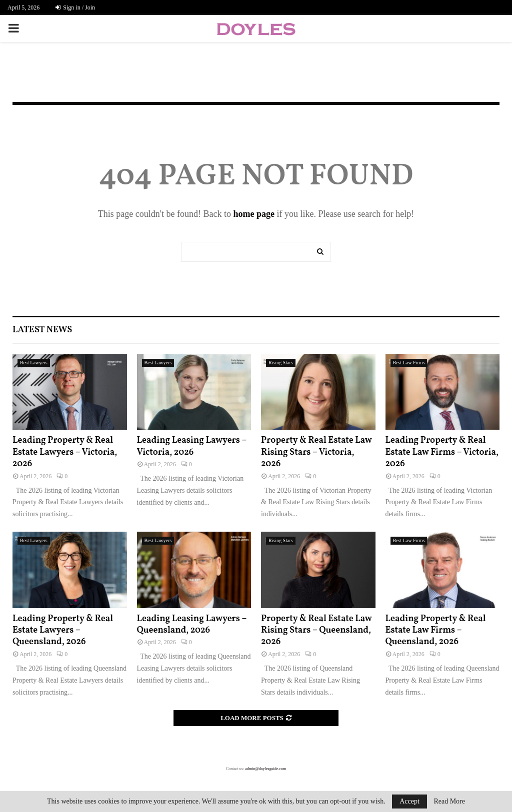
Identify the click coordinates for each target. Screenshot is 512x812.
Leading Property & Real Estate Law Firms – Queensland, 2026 (436, 631)
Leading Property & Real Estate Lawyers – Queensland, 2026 (63, 631)
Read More (449, 802)
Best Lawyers (34, 363)
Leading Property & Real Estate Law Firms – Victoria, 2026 (442, 452)
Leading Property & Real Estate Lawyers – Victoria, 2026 (65, 452)
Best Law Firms (409, 363)
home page (254, 214)
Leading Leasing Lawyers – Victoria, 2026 (192, 446)
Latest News (42, 330)
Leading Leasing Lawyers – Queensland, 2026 (192, 625)
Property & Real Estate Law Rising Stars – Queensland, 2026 (316, 631)
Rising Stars (281, 363)
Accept (409, 801)
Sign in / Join (75, 7)
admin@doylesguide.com (265, 769)
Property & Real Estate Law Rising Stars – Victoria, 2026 (316, 452)
